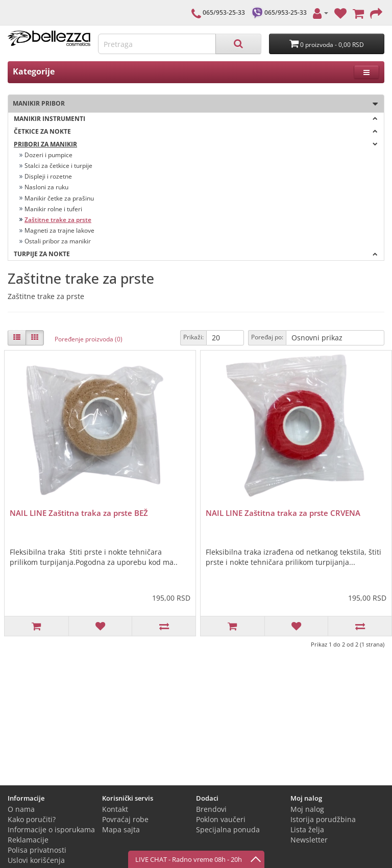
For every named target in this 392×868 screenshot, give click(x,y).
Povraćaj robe (125, 819)
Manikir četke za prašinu (59, 198)
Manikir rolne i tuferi (53, 209)
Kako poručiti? (32, 819)
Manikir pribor (193, 104)
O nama (21, 809)
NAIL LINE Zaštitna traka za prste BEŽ (79, 513)
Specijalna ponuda (228, 829)
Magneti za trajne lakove (59, 230)
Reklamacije (28, 840)
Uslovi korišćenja (36, 860)
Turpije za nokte (196, 254)
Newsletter (309, 840)
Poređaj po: (267, 337)
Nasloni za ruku (46, 187)
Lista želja (307, 829)
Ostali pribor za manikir (58, 241)
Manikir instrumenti (196, 119)
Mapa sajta (121, 829)
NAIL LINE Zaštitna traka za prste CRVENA (283, 513)
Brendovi (211, 809)
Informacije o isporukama (51, 829)
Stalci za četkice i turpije (58, 166)
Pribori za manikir (196, 144)
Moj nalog (307, 809)
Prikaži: (193, 337)
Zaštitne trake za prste (58, 220)
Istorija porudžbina (323, 819)
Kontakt (115, 809)
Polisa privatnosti (37, 850)
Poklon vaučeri (221, 819)
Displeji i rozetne (48, 176)
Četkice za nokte (196, 131)
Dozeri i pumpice (48, 155)
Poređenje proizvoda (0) (89, 339)
